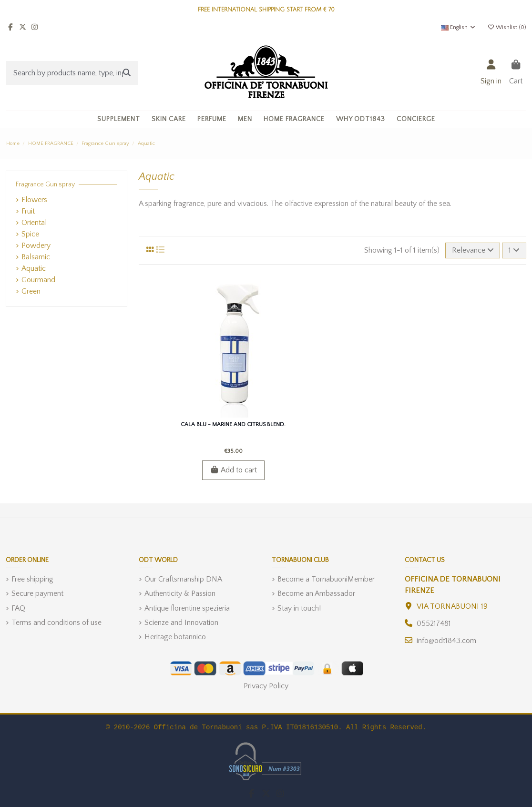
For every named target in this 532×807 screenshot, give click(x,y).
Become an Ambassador (316, 593)
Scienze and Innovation (181, 623)
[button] (169, 119)
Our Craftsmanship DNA (183, 579)
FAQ (18, 608)
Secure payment (37, 593)
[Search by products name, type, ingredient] (127, 73)
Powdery (36, 245)
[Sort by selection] (473, 250)
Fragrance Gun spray (45, 184)
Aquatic (34, 268)
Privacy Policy (266, 686)
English (459, 27)
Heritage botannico (175, 637)
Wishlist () (507, 27)
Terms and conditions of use (56, 623)
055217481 (434, 623)
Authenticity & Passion (180, 593)
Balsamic (36, 257)
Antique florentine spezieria (187, 608)
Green (31, 291)
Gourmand (38, 280)
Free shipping (32, 579)
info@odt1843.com (446, 641)
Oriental (34, 223)
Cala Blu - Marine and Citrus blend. (233, 424)
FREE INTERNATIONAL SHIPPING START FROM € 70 (266, 10)
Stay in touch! (299, 608)
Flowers (34, 200)
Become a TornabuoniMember (326, 579)
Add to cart (233, 470)
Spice (30, 234)
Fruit (28, 211)
